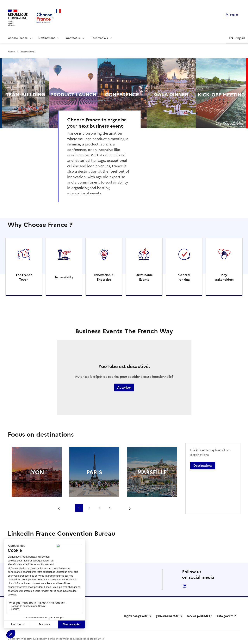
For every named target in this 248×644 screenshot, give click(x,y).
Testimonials (99, 38)
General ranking (184, 277)
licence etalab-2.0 (91, 639)
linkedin (184, 586)
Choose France (18, 38)
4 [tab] (110, 508)
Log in (234, 15)
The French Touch (24, 277)
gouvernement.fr (167, 616)
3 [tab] (99, 508)
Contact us (73, 38)
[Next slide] (129, 509)
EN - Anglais (237, 38)
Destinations (47, 38)
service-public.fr (198, 616)
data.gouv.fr (225, 616)
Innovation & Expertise (104, 277)
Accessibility (64, 277)
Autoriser (124, 387)
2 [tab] (89, 508)
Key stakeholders (224, 277)
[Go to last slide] (60, 509)
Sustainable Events (144, 277)
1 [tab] (79, 508)
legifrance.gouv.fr (136, 616)
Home (11, 52)
